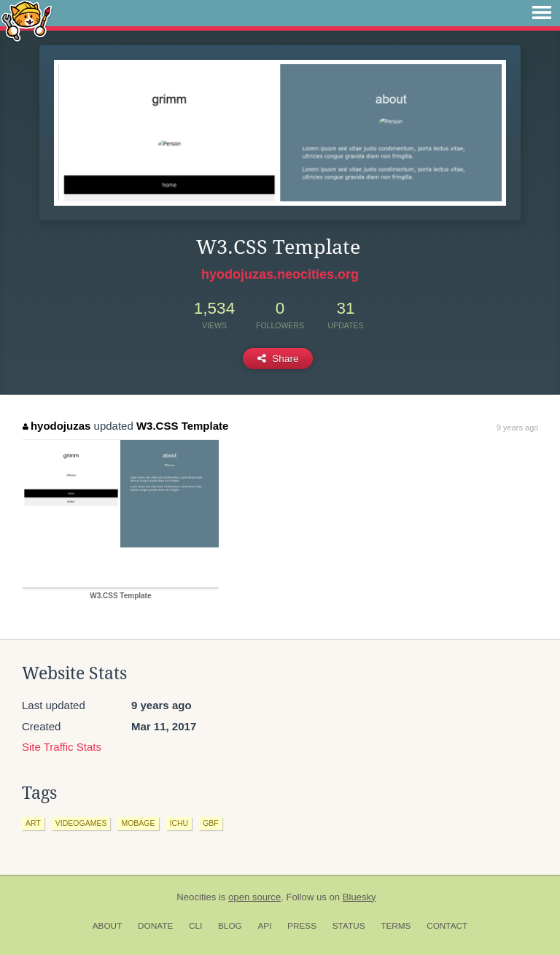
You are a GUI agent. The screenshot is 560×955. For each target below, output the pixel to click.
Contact (447, 926)
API (264, 926)
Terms (396, 926)
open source (254, 897)
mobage (138, 823)
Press (302, 926)
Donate (155, 926)
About (108, 926)
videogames (81, 823)
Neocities (196, 897)
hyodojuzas (57, 426)
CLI (195, 926)
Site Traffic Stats (62, 747)
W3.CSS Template (182, 426)
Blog (230, 926)
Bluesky (359, 897)
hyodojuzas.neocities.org (280, 274)
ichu (179, 823)
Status (349, 926)
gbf (211, 823)
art (33, 823)
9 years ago (517, 428)
